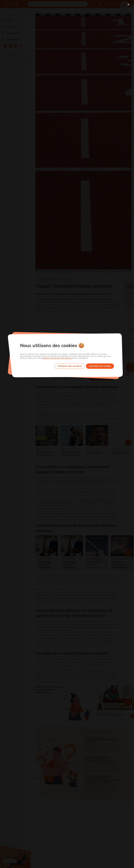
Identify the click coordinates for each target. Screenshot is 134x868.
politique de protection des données (57, 358)
